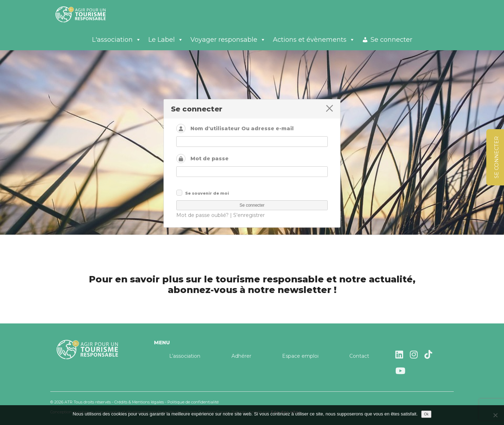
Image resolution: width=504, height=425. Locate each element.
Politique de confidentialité (193, 402)
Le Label (166, 40)
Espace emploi (300, 356)
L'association (117, 40)
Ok (426, 414)
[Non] (495, 415)
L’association (185, 356)
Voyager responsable (228, 40)
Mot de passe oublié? (202, 215)
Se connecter (391, 40)
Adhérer (241, 356)
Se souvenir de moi (207, 193)
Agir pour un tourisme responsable (89, 14)
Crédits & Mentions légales (139, 402)
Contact (359, 356)
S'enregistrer (249, 215)
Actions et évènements (314, 40)
